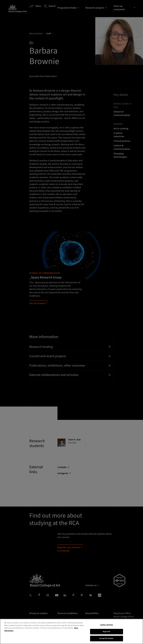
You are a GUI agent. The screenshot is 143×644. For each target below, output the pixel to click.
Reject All (106, 632)
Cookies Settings (107, 625)
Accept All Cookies (106, 638)
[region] (71, 631)
